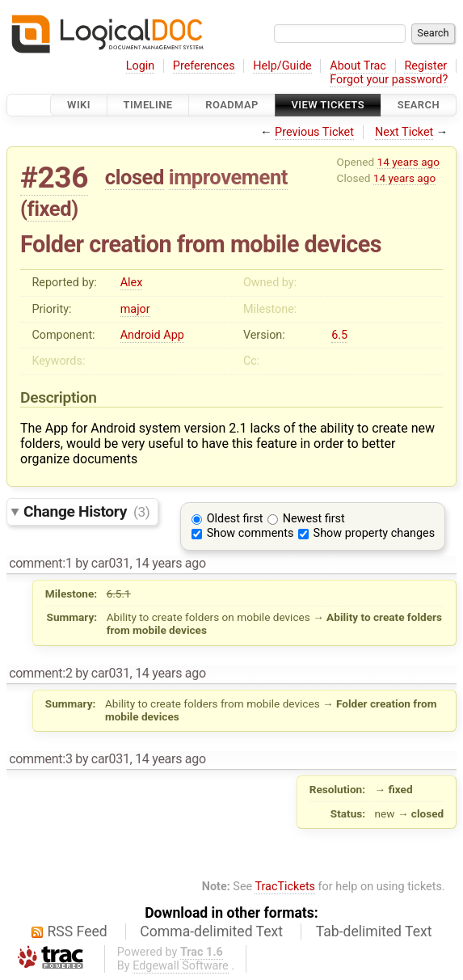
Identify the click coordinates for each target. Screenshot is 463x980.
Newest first (314, 519)
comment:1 (40, 563)
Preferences (204, 66)
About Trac (358, 66)
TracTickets (285, 887)
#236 (54, 177)
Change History (86, 511)
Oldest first (235, 519)
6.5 (339, 335)
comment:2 (40, 673)
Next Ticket (404, 132)
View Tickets (328, 105)
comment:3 (40, 759)
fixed (50, 209)
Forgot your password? (389, 80)
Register (425, 66)
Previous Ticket (314, 132)
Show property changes (374, 533)
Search (419, 105)
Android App (152, 335)
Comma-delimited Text (211, 931)
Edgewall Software (181, 966)
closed (135, 177)
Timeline (148, 105)
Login (141, 66)
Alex (132, 283)
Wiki (79, 105)
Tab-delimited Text (374, 931)
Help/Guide (282, 66)
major (135, 309)
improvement (228, 177)
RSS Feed (78, 931)
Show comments (250, 533)
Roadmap (232, 105)
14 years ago (408, 162)
